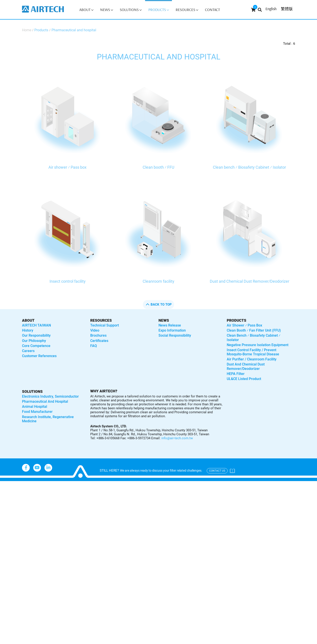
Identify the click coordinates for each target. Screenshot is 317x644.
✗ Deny (7, 503)
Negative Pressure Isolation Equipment (258, 345)
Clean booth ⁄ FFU (158, 167)
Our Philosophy (34, 341)
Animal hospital (35, 407)
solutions (32, 391)
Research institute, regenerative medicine (48, 419)
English (271, 9)
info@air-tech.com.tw (177, 438)
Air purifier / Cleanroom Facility (252, 359)
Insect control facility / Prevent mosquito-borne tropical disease (253, 352)
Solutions (131, 10)
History (28, 330)
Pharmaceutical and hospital (74, 30)
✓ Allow (7, 497)
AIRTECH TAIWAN (36, 325)
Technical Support (105, 325)
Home (27, 30)
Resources (187, 10)
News (107, 10)
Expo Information (172, 330)
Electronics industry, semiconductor (50, 396)
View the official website (44, 541)
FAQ (94, 346)
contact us (217, 471)
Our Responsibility (36, 335)
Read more (11, 541)
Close (5, 484)
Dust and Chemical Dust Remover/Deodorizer (250, 281)
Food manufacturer (37, 412)
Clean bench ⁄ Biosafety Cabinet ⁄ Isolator (249, 167)
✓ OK (141, 641)
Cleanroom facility (158, 281)
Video (95, 330)
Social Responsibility (175, 335)
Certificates (99, 341)
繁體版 (287, 9)
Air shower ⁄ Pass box (67, 167)
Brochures (98, 335)
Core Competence (36, 346)
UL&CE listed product (244, 379)
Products (159, 10)
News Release (170, 325)
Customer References (39, 356)
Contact (212, 10)
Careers (28, 351)
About (86, 10)
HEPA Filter (236, 374)
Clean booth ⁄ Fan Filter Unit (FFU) (254, 330)
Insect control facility (68, 281)
